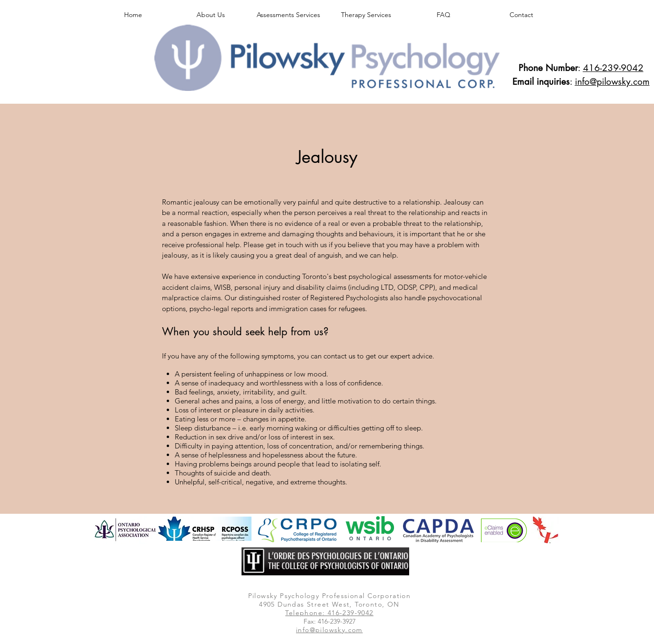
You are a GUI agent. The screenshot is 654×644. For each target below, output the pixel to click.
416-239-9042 (613, 68)
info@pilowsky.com (612, 82)
